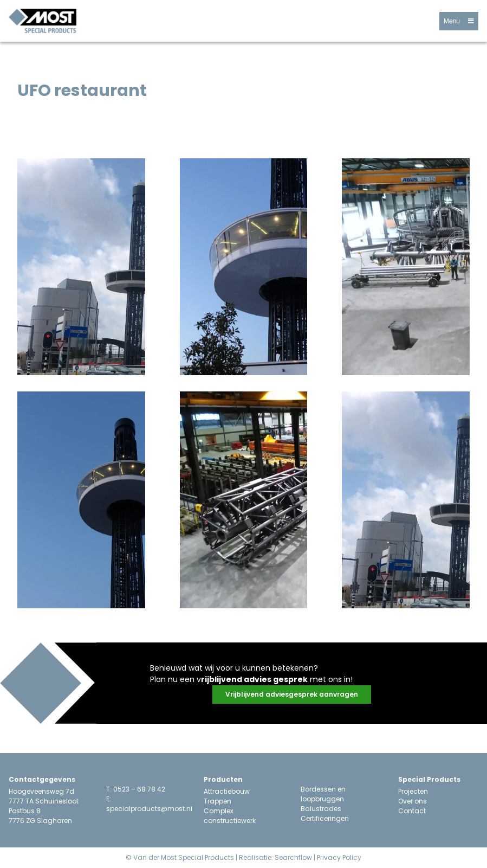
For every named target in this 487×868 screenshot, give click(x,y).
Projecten (413, 791)
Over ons (413, 801)
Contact (412, 811)
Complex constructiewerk (230, 816)
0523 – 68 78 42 (139, 789)
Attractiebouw (227, 791)
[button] (459, 21)
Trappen (217, 801)
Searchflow (293, 857)
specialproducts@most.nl (149, 809)
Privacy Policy (339, 857)
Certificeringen (325, 818)
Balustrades (321, 809)
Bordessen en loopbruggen (323, 794)
